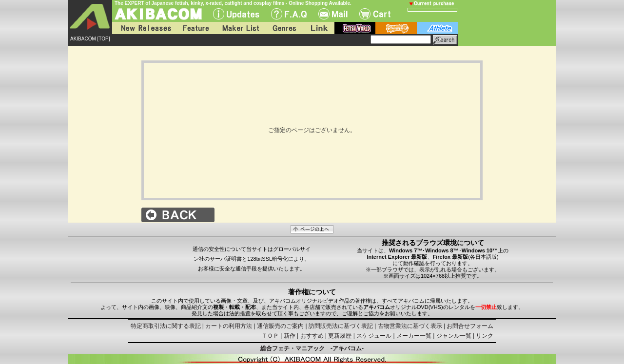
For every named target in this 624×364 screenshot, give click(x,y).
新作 (290, 336)
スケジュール (374, 336)
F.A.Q (289, 14)
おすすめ (312, 336)
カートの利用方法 (229, 326)
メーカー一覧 (414, 336)
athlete (438, 28)
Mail (333, 14)
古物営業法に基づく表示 (410, 326)
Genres (284, 28)
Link (318, 28)
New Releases (144, 28)
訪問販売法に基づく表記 (341, 326)
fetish (355, 28)
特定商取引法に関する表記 (166, 326)
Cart (375, 14)
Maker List (240, 28)
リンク (485, 336)
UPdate (236, 14)
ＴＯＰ (270, 336)
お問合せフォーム (470, 326)
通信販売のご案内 (280, 326)
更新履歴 (340, 336)
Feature (195, 28)
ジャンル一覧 (454, 336)
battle (396, 28)
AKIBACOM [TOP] (90, 39)
